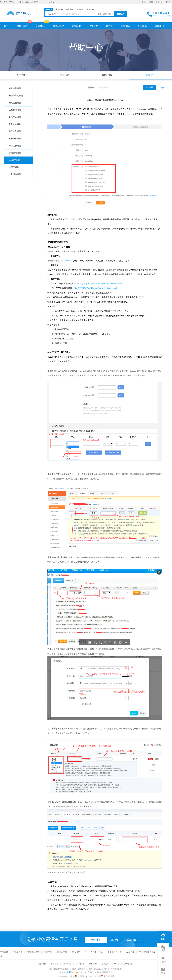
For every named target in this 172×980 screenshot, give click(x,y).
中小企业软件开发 (147, 952)
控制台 (168, 2)
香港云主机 (62, 952)
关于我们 (42, 964)
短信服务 (126, 26)
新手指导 (80, 964)
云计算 (110, 26)
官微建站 (40, 26)
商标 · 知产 (22, 26)
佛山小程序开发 (115, 952)
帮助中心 (67, 964)
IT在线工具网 (17, 952)
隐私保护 (93, 964)
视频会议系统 (33, 952)
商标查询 (49, 9)
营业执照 (128, 964)
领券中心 (159, 2)
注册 (151, 2)
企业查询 (70, 9)
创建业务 (96, 940)
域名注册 (80, 9)
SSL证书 (142, 26)
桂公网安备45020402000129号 (87, 976)
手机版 (105, 964)
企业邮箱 (159, 26)
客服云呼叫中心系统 (94, 952)
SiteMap (116, 964)
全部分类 (108, 14)
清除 (163, 88)
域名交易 (90, 9)
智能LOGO (58, 26)
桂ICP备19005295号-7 (66, 976)
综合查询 (53, 14)
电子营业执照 (107, 976)
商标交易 (59, 9)
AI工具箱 (130, 952)
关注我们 (50, 2)
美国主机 (48, 952)
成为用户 (132, 940)
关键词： (92, 88)
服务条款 (54, 964)
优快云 (69, 972)
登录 (144, 2)
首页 (6, 26)
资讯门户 (76, 952)
